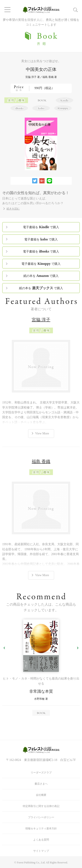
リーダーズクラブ (41, 773)
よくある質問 (41, 840)
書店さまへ (41, 784)
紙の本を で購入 (41, 276)
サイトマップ (41, 851)
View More (42, 433)
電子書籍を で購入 (41, 227)
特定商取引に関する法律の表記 (41, 806)
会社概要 (41, 795)
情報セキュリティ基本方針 (41, 829)
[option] (41, 668)
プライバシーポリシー (41, 817)
